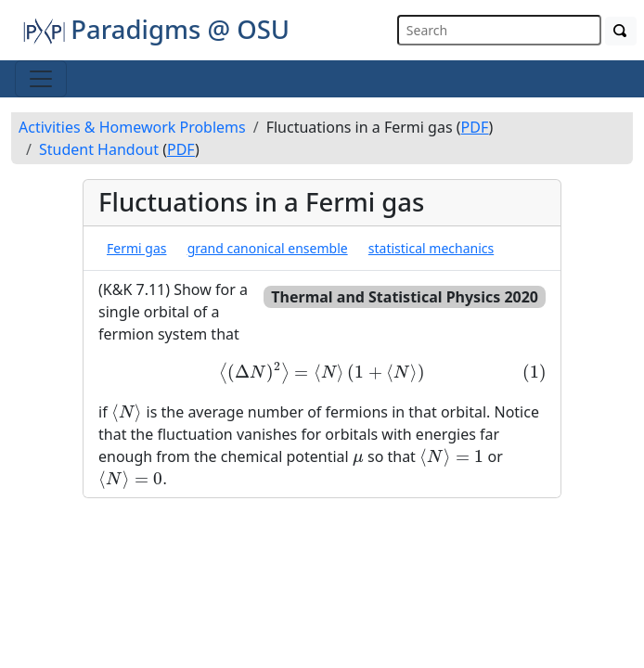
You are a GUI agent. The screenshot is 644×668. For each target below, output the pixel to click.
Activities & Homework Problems (132, 127)
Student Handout (99, 149)
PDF (475, 127)
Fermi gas (136, 248)
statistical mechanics (431, 248)
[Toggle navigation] (41, 79)
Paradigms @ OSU (156, 29)
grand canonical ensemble (268, 248)
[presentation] (322, 373)
